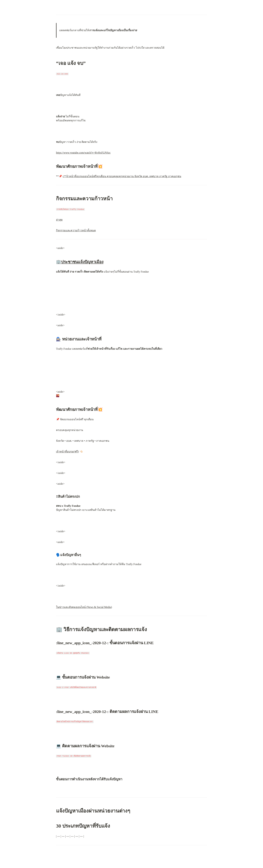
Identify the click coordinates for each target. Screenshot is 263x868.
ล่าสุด (59, 220)
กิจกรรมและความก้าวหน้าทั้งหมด (76, 230)
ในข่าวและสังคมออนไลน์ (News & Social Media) (84, 607)
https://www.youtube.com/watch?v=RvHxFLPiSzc (83, 153)
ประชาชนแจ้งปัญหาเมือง (82, 262)
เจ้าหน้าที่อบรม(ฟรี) (67, 452)
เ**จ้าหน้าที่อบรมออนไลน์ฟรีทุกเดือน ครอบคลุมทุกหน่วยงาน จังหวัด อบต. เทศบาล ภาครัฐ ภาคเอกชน (122, 176)
